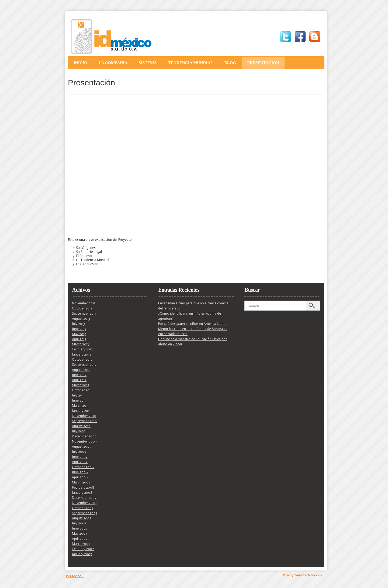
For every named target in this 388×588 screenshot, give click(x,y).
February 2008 (83, 487)
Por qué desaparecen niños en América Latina (192, 324)
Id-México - (75, 576)
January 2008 (82, 493)
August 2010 (81, 426)
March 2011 (80, 406)
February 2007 (83, 549)
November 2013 (84, 303)
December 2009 (84, 436)
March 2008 (81, 482)
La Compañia (113, 63)
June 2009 (80, 457)
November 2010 (84, 416)
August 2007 (82, 518)
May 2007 (79, 533)
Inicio (80, 63)
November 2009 (84, 441)
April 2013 (79, 339)
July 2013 (78, 324)
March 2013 (80, 344)
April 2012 (79, 380)
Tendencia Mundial (190, 63)
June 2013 (79, 329)
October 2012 (82, 359)
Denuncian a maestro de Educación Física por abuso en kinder (192, 342)
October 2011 (82, 390)
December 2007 (84, 498)
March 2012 (81, 385)
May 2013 (79, 334)
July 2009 (79, 452)
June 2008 (80, 472)
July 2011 (78, 395)
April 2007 (80, 539)
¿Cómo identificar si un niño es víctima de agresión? (190, 316)
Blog (230, 63)
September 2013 (84, 313)
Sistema (148, 63)
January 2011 (81, 411)
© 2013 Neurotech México (302, 575)
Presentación (263, 63)
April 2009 (80, 462)
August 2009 (82, 446)
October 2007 (83, 508)
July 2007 (79, 523)
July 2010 (79, 431)
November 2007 (84, 503)
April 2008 (80, 477)
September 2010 (84, 421)
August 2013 (81, 319)
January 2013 (81, 354)
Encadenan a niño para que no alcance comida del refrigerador (193, 306)
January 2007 (82, 554)
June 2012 (79, 375)
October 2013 (82, 308)
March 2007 (81, 544)
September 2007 (85, 513)
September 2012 (84, 365)
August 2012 (81, 370)
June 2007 (80, 528)
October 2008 (83, 467)
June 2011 (79, 400)
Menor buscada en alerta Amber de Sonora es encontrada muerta (193, 331)
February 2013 (82, 349)
